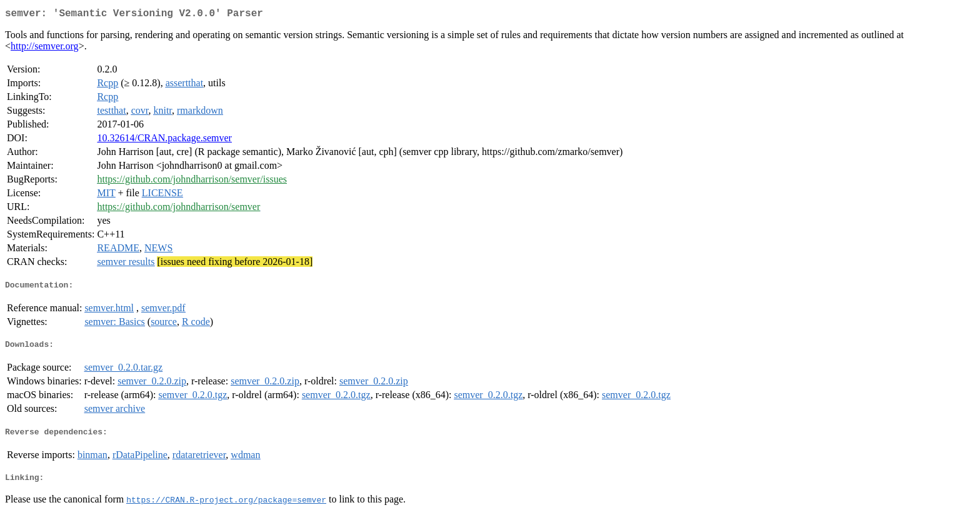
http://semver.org (45, 48)
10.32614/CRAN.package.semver (164, 140)
